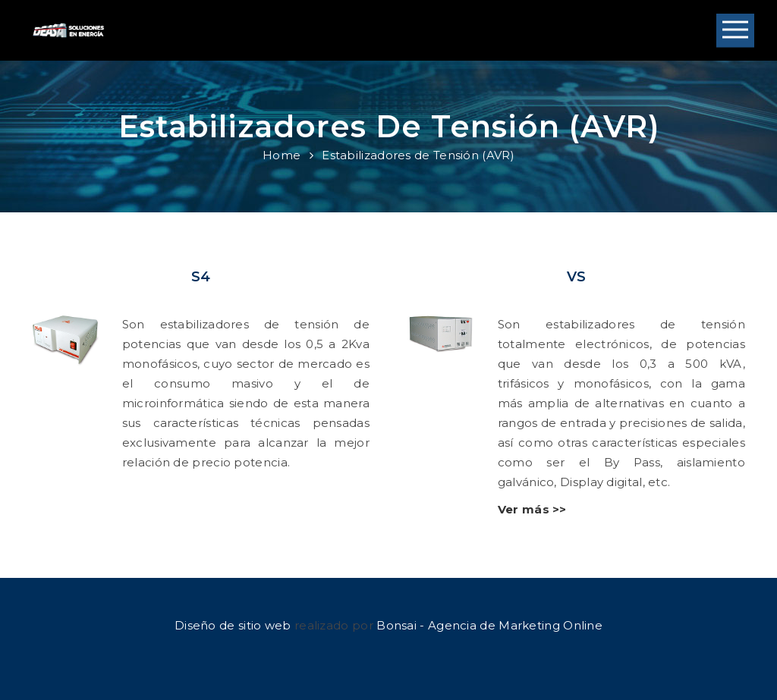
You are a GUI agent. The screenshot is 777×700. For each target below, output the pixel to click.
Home (282, 155)
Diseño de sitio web (233, 625)
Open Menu (735, 31)
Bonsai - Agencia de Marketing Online (489, 625)
